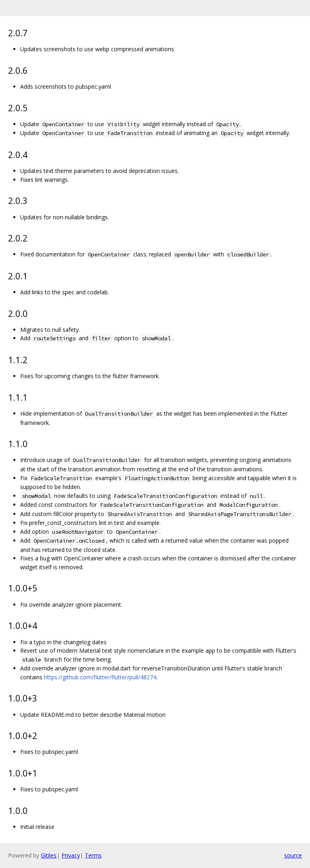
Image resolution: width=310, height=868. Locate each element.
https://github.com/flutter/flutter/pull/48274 (100, 677)
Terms (93, 855)
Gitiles (49, 855)
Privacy (71, 855)
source (293, 855)
